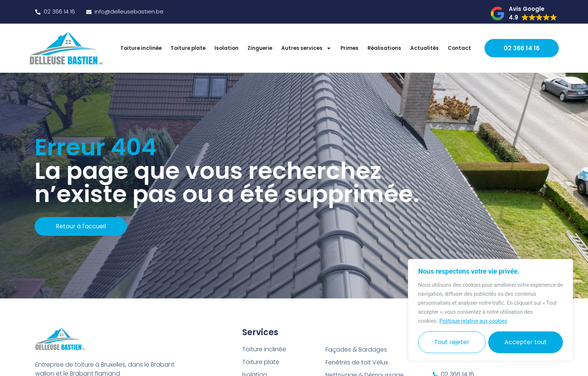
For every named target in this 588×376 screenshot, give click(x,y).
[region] (490, 310)
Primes (349, 48)
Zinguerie (260, 48)
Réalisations (384, 48)
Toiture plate (188, 48)
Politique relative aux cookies (473, 321)
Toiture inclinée (141, 48)
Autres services (306, 48)
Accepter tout (526, 342)
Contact (459, 48)
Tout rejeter (452, 342)
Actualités (424, 48)
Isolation (226, 48)
